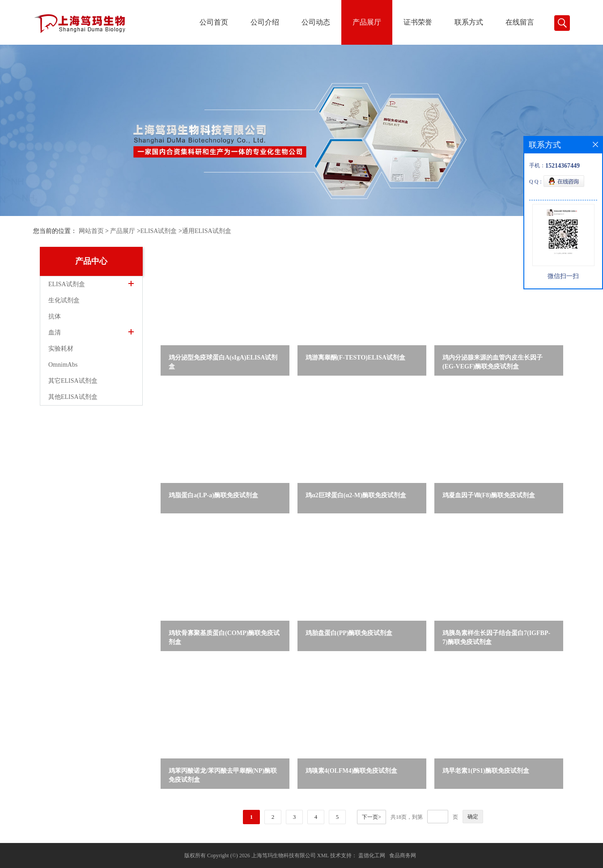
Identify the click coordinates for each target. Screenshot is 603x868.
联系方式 (469, 22)
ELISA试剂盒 (159, 231)
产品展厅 (367, 22)
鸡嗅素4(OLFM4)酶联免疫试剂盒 (351, 771)
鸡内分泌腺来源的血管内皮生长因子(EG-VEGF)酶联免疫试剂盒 (493, 362)
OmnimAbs (63, 365)
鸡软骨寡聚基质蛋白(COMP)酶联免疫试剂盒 (224, 637)
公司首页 (214, 22)
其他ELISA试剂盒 (73, 397)
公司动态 (316, 22)
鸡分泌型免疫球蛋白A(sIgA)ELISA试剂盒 (223, 362)
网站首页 (91, 231)
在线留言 (520, 22)
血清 (55, 332)
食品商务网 (403, 855)
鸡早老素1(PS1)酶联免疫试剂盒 (486, 771)
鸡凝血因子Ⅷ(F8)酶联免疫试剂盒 (489, 495)
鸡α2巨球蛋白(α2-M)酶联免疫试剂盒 (356, 495)
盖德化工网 (372, 855)
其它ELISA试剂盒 (73, 381)
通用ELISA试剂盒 (207, 231)
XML (323, 855)
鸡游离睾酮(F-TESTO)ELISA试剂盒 (355, 358)
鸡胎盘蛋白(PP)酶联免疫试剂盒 (349, 633)
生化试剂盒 (64, 300)
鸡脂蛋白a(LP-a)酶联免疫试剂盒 (213, 495)
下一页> (372, 817)
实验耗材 (61, 349)
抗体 (55, 316)
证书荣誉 (418, 22)
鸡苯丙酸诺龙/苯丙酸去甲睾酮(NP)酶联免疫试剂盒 (223, 775)
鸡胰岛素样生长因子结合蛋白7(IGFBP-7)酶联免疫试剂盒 (496, 637)
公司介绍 (265, 22)
